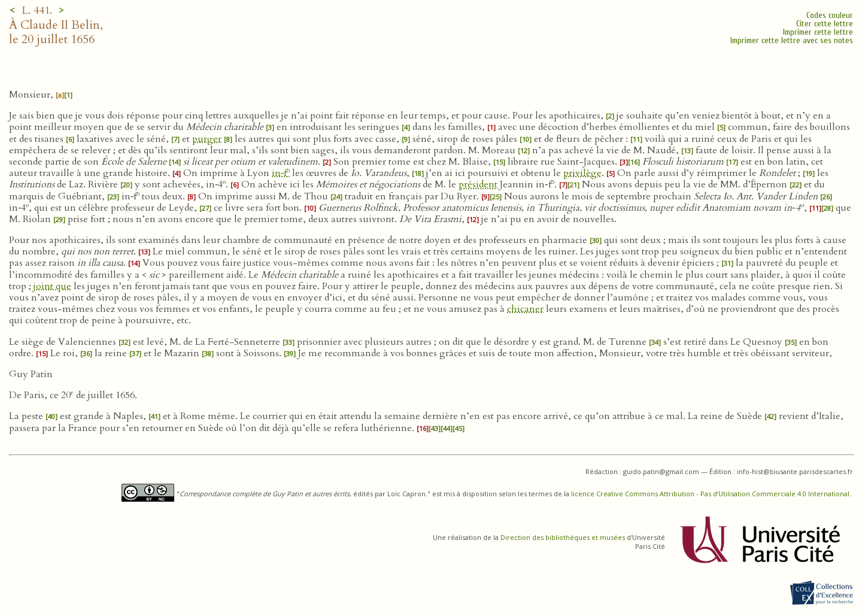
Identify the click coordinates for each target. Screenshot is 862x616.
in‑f (281, 173)
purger (207, 139)
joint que (52, 286)
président (478, 184)
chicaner (525, 309)
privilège (582, 173)
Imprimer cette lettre (818, 32)
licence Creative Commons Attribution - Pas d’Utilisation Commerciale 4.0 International (710, 494)
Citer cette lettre (825, 24)
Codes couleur (830, 15)
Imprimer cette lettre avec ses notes (792, 40)
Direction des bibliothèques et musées (563, 537)
